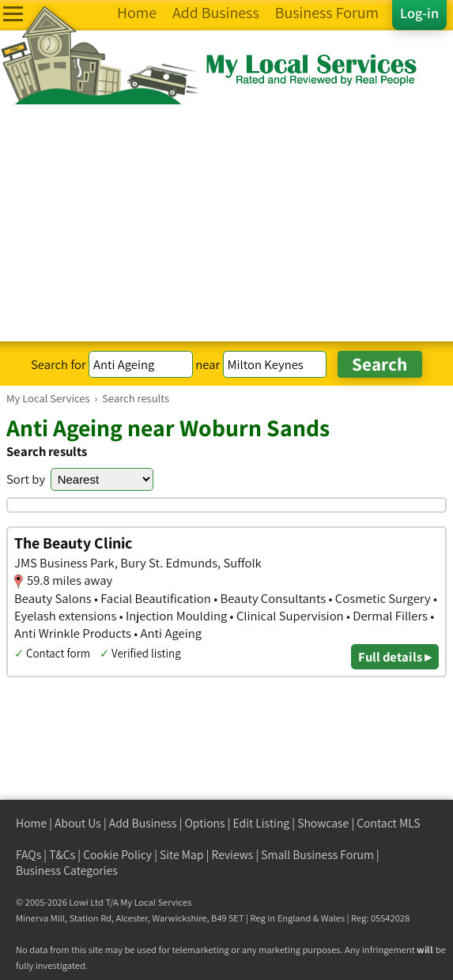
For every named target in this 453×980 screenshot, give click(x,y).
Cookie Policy (117, 855)
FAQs (28, 855)
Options (205, 823)
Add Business (143, 823)
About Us (78, 823)
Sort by (26, 479)
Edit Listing (262, 823)
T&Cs (62, 855)
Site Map (182, 855)
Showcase (323, 823)
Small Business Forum (317, 855)
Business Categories (67, 871)
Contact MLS (388, 823)
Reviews (233, 855)
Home (31, 823)
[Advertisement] (226, 223)
